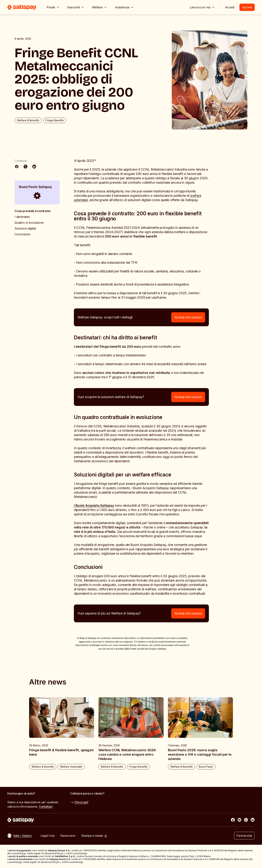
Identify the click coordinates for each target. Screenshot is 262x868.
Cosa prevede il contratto (33, 211)
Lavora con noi (202, 7)
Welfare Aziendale (71, 767)
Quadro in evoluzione (29, 223)
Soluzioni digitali (25, 228)
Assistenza (124, 7)
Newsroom (68, 836)
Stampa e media (94, 836)
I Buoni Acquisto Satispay (94, 505)
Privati (53, 7)
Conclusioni (22, 234)
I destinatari (22, 217)
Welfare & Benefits (28, 120)
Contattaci (46, 807)
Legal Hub (47, 836)
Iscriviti (247, 7)
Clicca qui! (81, 802)
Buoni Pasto (206, 767)
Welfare (100, 7)
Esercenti (76, 7)
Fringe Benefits (55, 120)
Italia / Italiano (22, 836)
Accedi (230, 7)
